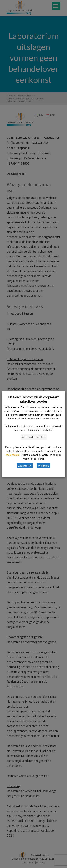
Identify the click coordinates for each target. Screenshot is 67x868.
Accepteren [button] (25, 466)
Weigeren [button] (43, 466)
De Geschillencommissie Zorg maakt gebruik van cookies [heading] (33, 399)
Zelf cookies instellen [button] (33, 437)
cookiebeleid (13, 455)
